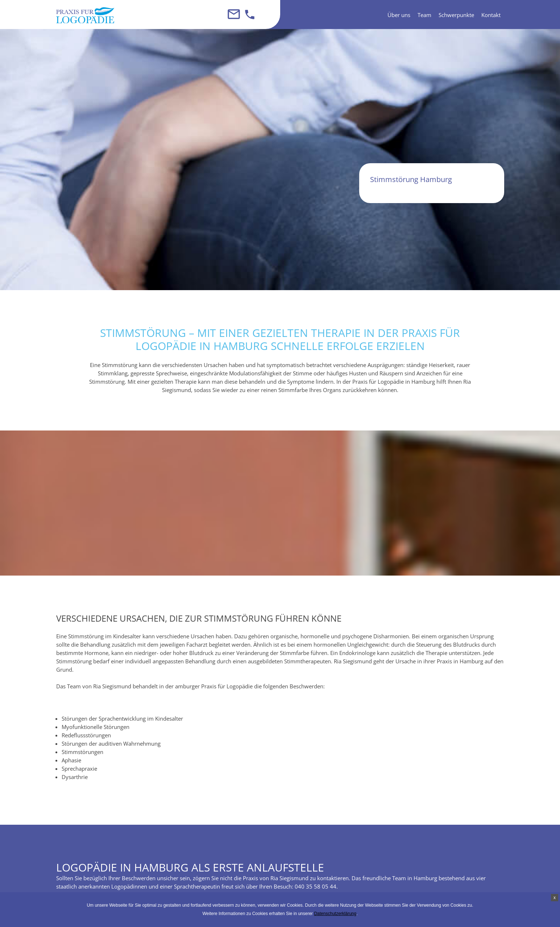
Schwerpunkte (456, 15)
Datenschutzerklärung (335, 914)
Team (424, 15)
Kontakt (491, 15)
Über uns (399, 15)
